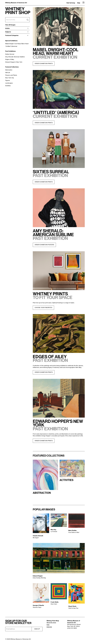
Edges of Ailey (10, 59)
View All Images (10, 25)
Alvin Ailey (78, 367)
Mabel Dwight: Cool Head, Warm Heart (17, 44)
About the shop (51, 623)
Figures (8, 80)
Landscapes (9, 83)
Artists (17, 28)
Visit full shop (71, 3)
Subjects (17, 32)
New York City (10, 78)
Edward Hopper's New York (14, 62)
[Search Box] (17, 20)
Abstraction (9, 70)
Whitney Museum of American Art (16, 3)
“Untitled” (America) (11, 46)
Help (79, 3)
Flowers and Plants (11, 75)
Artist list (49, 627)
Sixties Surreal (10, 54)
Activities (8, 86)
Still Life (8, 73)
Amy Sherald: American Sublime (15, 57)
